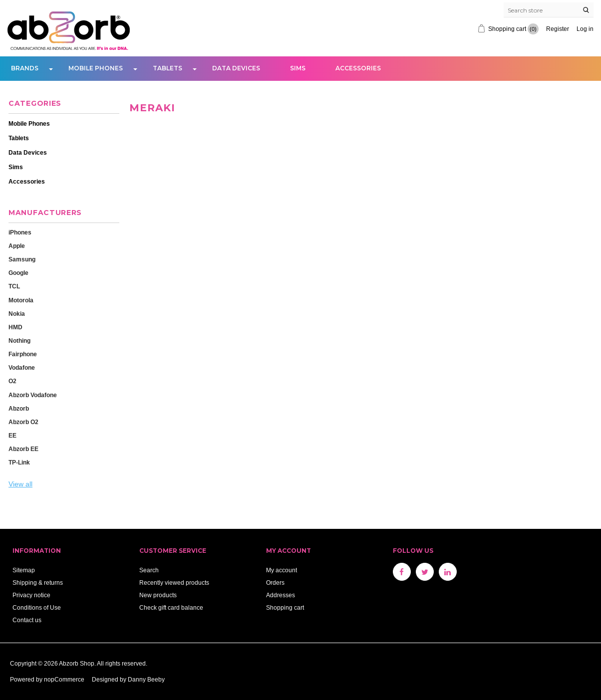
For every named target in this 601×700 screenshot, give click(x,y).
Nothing (19, 341)
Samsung (22, 259)
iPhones (20, 232)
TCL (14, 286)
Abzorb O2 (23, 422)
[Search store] (549, 10)
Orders (275, 583)
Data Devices (236, 68)
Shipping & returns (38, 583)
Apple (17, 246)
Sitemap (24, 570)
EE (12, 435)
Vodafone (22, 367)
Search (149, 570)
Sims (298, 68)
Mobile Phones (96, 68)
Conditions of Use (37, 607)
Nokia (17, 314)
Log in (585, 29)
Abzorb (19, 408)
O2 (12, 381)
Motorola (21, 300)
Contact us (27, 620)
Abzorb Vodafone (33, 395)
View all (20, 484)
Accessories (358, 68)
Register (558, 29)
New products (158, 595)
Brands (25, 68)
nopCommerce (64, 679)
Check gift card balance (171, 607)
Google (18, 273)
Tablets (167, 68)
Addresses (281, 595)
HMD (15, 327)
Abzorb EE (23, 449)
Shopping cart (285, 607)
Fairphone (23, 354)
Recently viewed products (174, 583)
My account (282, 570)
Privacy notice (31, 595)
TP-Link (19, 462)
